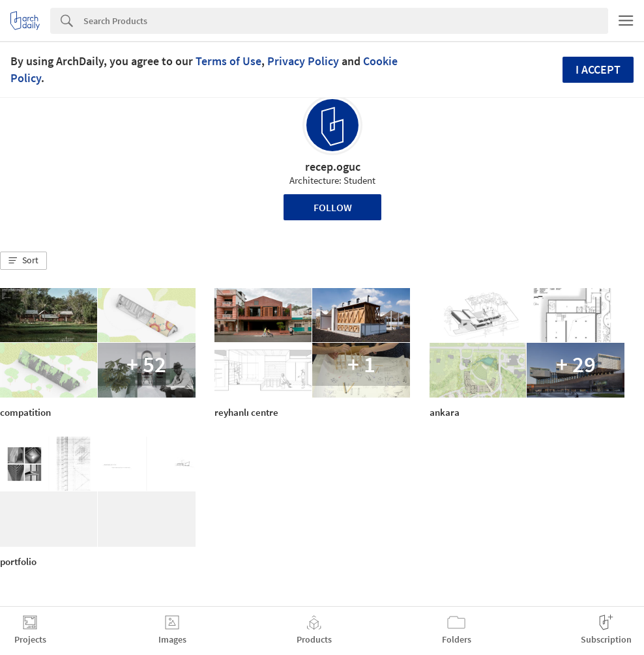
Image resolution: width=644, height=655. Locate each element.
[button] (23, 261)
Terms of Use (228, 61)
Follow (333, 207)
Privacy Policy (303, 61)
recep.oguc (333, 167)
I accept (598, 69)
